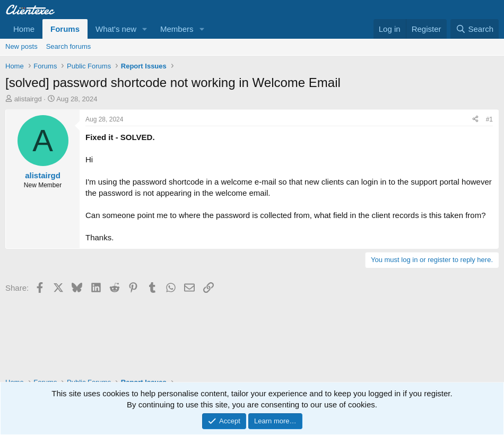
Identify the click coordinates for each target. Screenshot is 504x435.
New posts (21, 46)
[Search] (475, 29)
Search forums (69, 46)
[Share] (475, 120)
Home (24, 29)
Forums (65, 29)
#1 (489, 119)
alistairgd (28, 99)
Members (177, 29)
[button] (145, 29)
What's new (116, 29)
